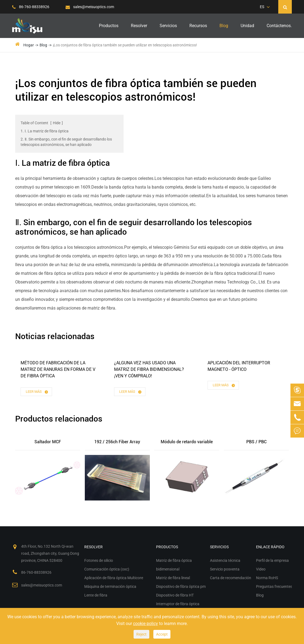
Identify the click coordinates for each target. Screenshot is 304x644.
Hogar (29, 45)
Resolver (139, 26)
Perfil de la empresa (272, 560)
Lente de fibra (96, 595)
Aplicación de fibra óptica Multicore (114, 578)
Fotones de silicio (99, 560)
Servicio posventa (225, 569)
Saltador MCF (48, 442)
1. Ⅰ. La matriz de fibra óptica (45, 131)
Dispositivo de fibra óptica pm (181, 586)
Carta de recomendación (231, 578)
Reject (141, 634)
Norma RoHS (267, 578)
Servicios (168, 26)
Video (261, 569)
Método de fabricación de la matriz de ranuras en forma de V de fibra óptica (58, 369)
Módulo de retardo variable (187, 442)
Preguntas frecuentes (274, 586)
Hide (57, 123)
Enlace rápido (270, 547)
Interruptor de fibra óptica (178, 604)
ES (262, 7)
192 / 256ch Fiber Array (117, 442)
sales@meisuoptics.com (90, 7)
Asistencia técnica (225, 560)
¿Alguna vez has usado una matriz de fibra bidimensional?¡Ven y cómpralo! (149, 369)
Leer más (37, 392)
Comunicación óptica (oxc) (107, 569)
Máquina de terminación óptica (110, 586)
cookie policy (145, 624)
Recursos (198, 26)
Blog (224, 26)
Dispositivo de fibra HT (175, 595)
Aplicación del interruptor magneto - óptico (239, 366)
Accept (162, 634)
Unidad (247, 26)
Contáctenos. (279, 26)
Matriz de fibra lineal (173, 578)
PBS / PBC (256, 442)
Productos (109, 26)
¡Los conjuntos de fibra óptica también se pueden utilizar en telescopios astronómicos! (125, 45)
